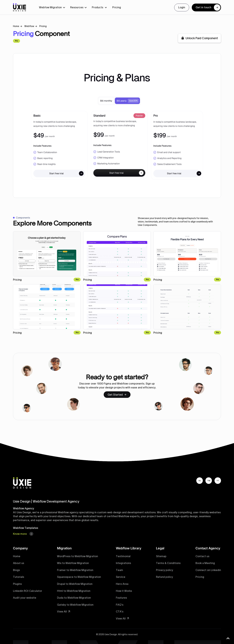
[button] (52, 7)
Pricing (117, 7)
